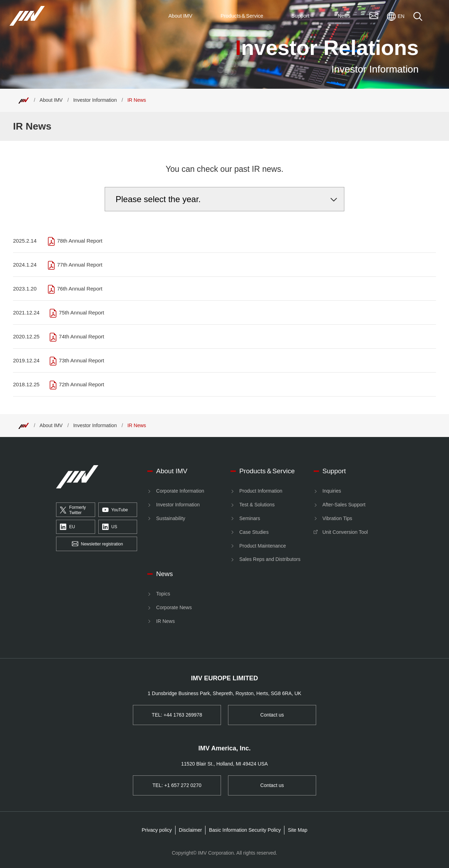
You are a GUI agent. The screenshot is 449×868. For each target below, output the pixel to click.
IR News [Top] (137, 100)
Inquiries (332, 491)
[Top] (24, 100)
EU (67, 527)
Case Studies (254, 532)
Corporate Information (180, 491)
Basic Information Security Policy (245, 830)
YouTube (115, 510)
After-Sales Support (344, 505)
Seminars (250, 518)
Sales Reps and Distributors (270, 559)
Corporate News (174, 607)
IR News (165, 621)
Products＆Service (267, 471)
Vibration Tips (337, 518)
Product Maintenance (263, 546)
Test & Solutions (257, 505)
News (165, 574)
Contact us (272, 715)
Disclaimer (190, 830)
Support (334, 471)
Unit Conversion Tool (345, 532)
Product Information (261, 491)
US (110, 527)
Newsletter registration (97, 544)
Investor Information (95, 100)
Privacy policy (157, 830)
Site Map (298, 830)
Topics (163, 594)
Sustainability (171, 518)
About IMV (51, 100)
